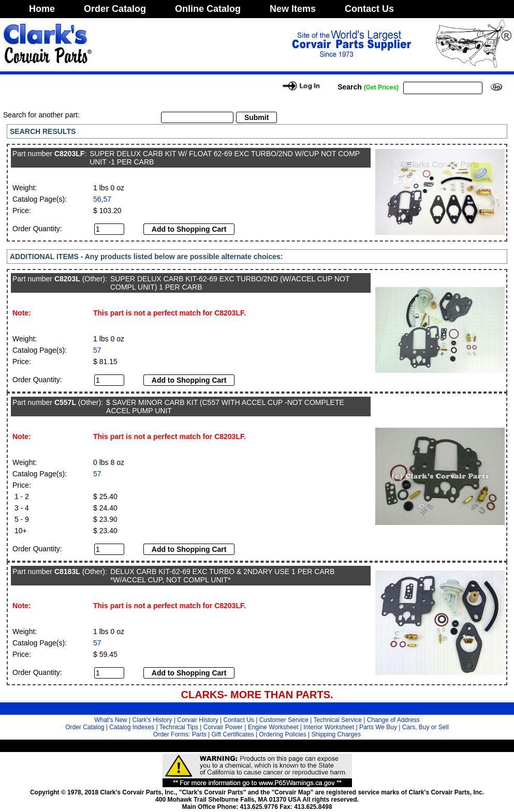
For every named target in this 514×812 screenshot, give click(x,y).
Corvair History (197, 720)
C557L (65, 402)
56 (97, 199)
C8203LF (69, 154)
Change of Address (393, 720)
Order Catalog (115, 9)
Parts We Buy (378, 727)
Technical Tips (179, 727)
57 (107, 199)
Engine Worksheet (273, 727)
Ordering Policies (282, 734)
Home (42, 9)
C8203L (67, 279)
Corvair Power (223, 727)
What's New (111, 720)
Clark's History (152, 720)
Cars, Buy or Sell (425, 727)
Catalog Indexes (132, 727)
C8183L (67, 572)
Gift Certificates (233, 734)
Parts (199, 734)
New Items (293, 9)
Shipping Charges (336, 734)
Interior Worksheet (329, 727)
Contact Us (369, 9)
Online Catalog (208, 9)
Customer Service (284, 720)
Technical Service (338, 720)
